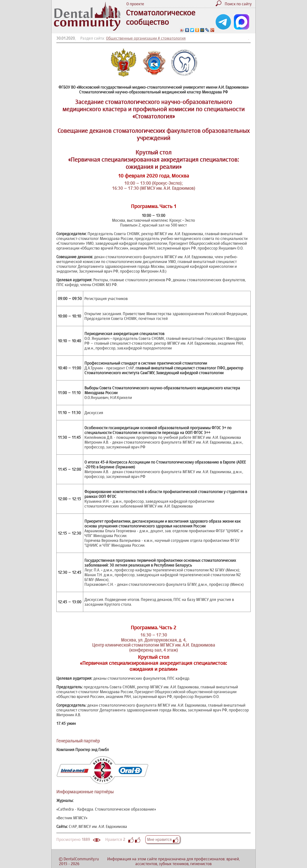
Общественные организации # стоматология (146, 38)
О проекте (135, 4)
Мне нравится (163, 839)
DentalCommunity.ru (81, 859)
